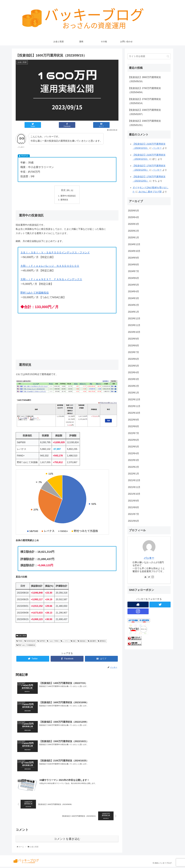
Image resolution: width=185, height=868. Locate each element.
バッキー (157, 148)
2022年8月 (133, 426)
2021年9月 (133, 501)
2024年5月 (133, 285)
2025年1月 (133, 238)
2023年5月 (133, 366)
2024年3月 (133, 298)
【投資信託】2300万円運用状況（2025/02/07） (144, 112)
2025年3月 (133, 224)
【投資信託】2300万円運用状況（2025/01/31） (144, 123)
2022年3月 (133, 460)
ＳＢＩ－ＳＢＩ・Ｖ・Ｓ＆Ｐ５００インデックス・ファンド (55, 253)
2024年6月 (133, 278)
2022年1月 (133, 474)
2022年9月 (133, 420)
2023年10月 (134, 332)
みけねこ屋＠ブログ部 (150, 192)
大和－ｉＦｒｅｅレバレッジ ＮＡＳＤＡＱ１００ (50, 266)
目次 (63, 190)
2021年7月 (133, 514)
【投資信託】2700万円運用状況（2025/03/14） (144, 101)
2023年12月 (134, 319)
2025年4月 (133, 217)
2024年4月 (133, 291)
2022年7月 (133, 433)
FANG (19, 642)
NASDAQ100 (30, 642)
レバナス (65, 642)
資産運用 (92, 642)
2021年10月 (134, 494)
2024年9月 (133, 258)
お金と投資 (21, 636)
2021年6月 (133, 521)
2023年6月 (133, 359)
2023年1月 (133, 393)
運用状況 (64, 200)
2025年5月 (133, 211)
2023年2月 (133, 386)
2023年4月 (133, 372)
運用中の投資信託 (68, 196)
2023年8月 (133, 346)
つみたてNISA (53, 642)
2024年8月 (133, 265)
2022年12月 (134, 399)
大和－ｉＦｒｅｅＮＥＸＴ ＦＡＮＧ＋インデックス (51, 280)
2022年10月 (134, 413)
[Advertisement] (67, 336)
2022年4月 (133, 453)
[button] (168, 56)
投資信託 (82, 642)
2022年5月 (133, 447)
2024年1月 (133, 312)
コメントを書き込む (67, 840)
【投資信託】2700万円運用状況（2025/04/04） (144, 90)
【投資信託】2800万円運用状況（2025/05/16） (144, 79)
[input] (149, 56)
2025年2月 (133, 231)
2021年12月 (134, 480)
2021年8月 (133, 507)
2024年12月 (134, 244)
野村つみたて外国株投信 (35, 293)
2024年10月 (134, 251)
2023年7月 (133, 352)
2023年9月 (133, 339)
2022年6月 (133, 440)
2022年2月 (133, 467)
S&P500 (41, 642)
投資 (73, 642)
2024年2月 (133, 305)
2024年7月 (133, 271)
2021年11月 (134, 487)
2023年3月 (133, 379)
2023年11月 (134, 325)
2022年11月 (134, 406)
